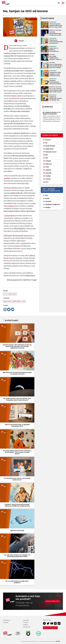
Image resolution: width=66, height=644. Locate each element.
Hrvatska (48, 201)
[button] (63, 3)
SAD (24, 301)
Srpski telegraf (50, 146)
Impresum (7, 620)
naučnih (14, 188)
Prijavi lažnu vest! (50, 628)
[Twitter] (9, 309)
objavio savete (16, 96)
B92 (47, 158)
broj (9, 188)
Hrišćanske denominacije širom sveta (18, 236)
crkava (17, 246)
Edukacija (27, 627)
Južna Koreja (17, 301)
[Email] (13, 309)
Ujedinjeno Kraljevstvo (53, 204)
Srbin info (49, 164)
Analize (26, 620)
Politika (48, 176)
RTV (47, 182)
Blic (47, 155)
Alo (5, 294)
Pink (47, 167)
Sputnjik (49, 173)
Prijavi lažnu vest (53, 601)
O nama (6, 623)
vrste (6, 206)
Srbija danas (30, 276)
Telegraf (48, 161)
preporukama (11, 216)
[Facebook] (5, 309)
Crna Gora (7, 301)
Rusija (47, 198)
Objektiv (48, 170)
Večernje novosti (51, 152)
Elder (58, 641)
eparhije (7, 178)
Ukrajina (48, 207)
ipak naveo (15, 121)
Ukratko (48, 107)
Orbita (25, 625)
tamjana (11, 206)
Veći (5, 188)
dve (32, 176)
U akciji (26, 623)
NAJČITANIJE (48, 18)
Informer (48, 140)
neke (34, 203)
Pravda (48, 179)
